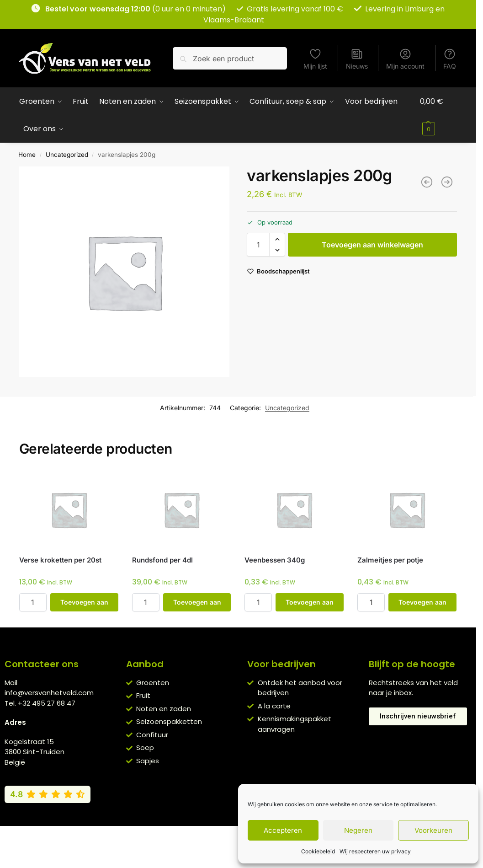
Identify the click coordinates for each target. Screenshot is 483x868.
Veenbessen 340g (275, 560)
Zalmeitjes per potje (390, 560)
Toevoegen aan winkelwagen (372, 245)
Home (27, 155)
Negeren (358, 830)
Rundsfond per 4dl (162, 560)
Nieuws (357, 59)
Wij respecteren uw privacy (375, 851)
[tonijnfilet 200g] (447, 182)
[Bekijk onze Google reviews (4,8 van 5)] (48, 794)
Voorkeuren (433, 830)
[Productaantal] (258, 245)
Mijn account (405, 59)
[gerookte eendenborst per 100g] (427, 182)
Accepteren (283, 830)
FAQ (450, 59)
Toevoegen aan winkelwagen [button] (84, 605)
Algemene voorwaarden (160, 835)
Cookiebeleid (318, 851)
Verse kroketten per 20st (60, 560)
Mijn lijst (315, 59)
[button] (438, 115)
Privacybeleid (225, 835)
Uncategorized (67, 155)
